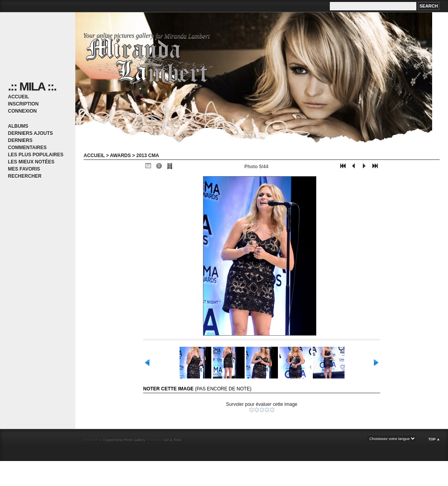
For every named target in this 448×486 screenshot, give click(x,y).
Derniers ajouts (31, 133)
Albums (18, 126)
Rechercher (25, 176)
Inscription (23, 104)
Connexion (22, 111)
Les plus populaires (36, 155)
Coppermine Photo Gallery (124, 440)
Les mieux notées (31, 162)
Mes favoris (24, 169)
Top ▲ (434, 439)
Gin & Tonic (173, 440)
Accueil (18, 97)
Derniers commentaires (27, 144)
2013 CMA (148, 156)
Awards (120, 156)
